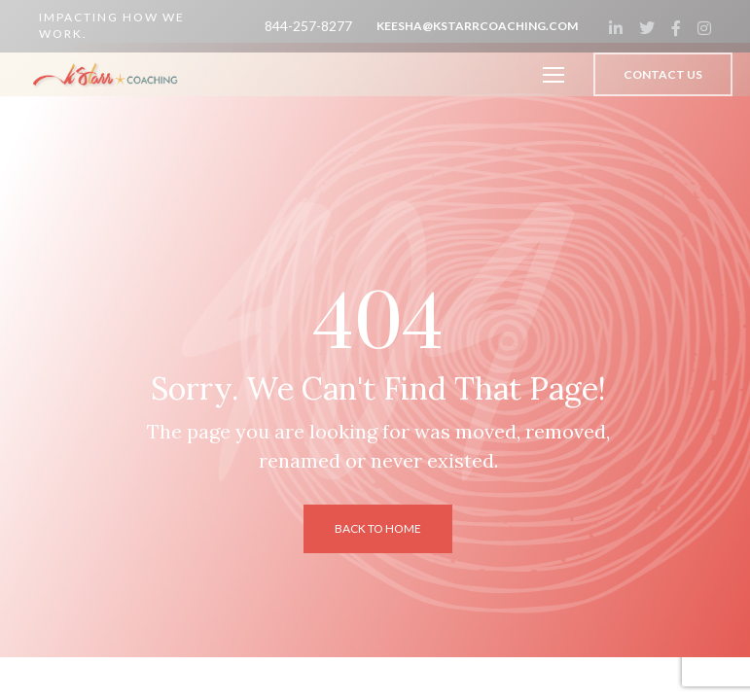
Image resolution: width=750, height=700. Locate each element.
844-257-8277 (308, 26)
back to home (378, 528)
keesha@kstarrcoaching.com (477, 26)
